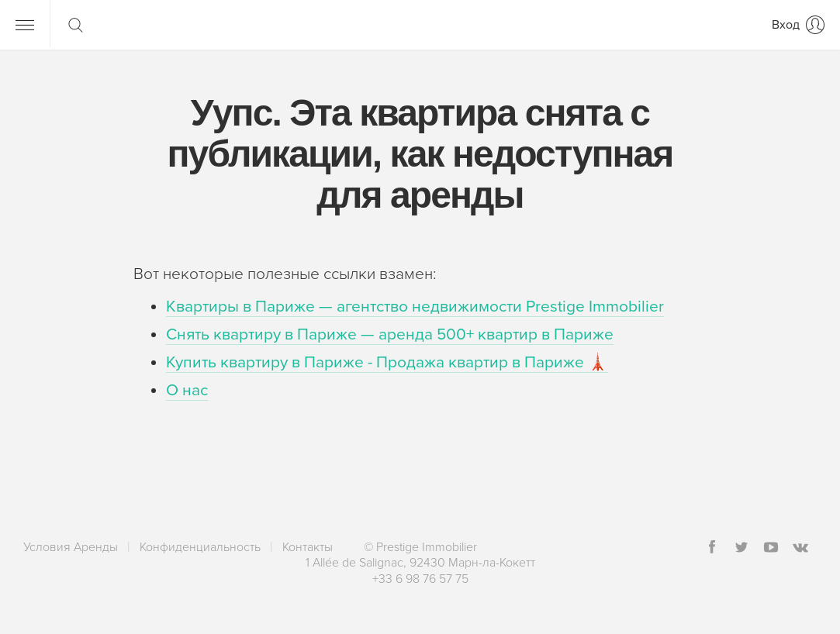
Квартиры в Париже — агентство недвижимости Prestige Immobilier (415, 307)
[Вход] (798, 25)
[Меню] (25, 25)
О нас (187, 390)
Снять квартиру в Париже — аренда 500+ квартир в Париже (390, 334)
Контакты (308, 547)
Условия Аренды (71, 547)
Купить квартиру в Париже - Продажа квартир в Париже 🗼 (387, 362)
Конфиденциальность (200, 547)
